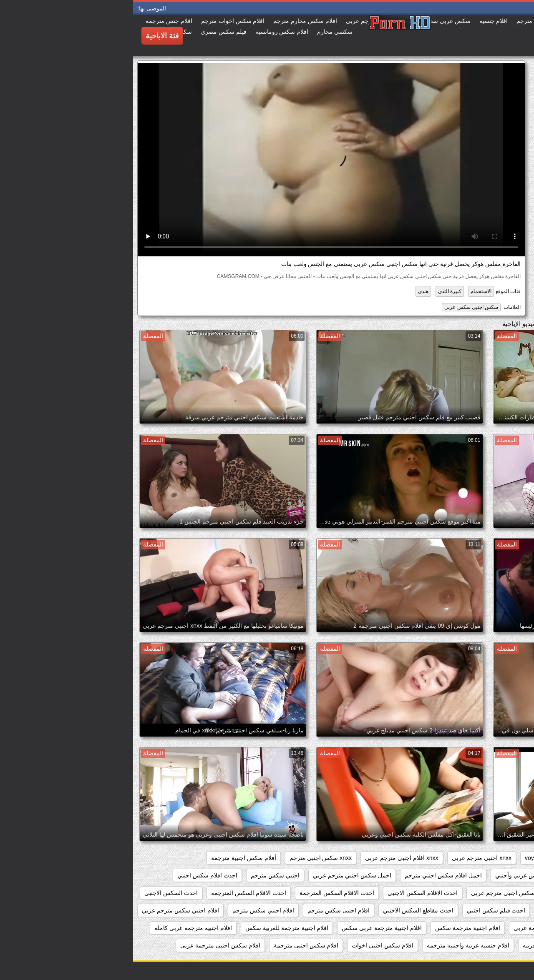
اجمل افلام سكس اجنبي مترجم (310, 875)
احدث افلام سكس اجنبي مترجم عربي (384, 893)
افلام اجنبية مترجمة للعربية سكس (154, 928)
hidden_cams (504, 858)
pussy (465, 858)
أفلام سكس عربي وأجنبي (393, 875)
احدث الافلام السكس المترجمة (204, 893)
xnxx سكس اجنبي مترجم (188, 858)
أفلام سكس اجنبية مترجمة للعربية (479, 875)
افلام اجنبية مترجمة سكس (335, 928)
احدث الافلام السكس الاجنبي (290, 893)
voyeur (400, 858)
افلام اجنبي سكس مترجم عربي (47, 910)
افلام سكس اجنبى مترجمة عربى (87, 945)
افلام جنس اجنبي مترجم (491, 945)
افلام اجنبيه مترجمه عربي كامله (60, 928)
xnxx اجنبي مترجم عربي (349, 858)
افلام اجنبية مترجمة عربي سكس (249, 928)
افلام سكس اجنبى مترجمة (173, 945)
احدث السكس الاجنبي (38, 893)
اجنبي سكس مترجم (142, 875)
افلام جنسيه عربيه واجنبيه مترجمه (335, 945)
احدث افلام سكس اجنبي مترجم (482, 893)
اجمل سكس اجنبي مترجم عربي (219, 875)
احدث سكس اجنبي (429, 910)
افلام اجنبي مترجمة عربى (412, 928)
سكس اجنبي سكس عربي (338, 307)
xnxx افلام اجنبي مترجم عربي (268, 858)
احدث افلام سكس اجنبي (74, 875)
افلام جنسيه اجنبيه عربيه (419, 945)
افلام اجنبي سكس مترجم (130, 910)
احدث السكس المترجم (493, 910)
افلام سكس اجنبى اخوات (249, 945)
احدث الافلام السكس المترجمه (116, 893)
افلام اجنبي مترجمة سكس (489, 928)
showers (433, 858)
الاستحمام (348, 291)
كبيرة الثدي (317, 291)
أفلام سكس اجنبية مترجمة (111, 858)
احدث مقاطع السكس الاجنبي (285, 910)
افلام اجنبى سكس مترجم (205, 910)
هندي (290, 291)
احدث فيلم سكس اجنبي (363, 910)
